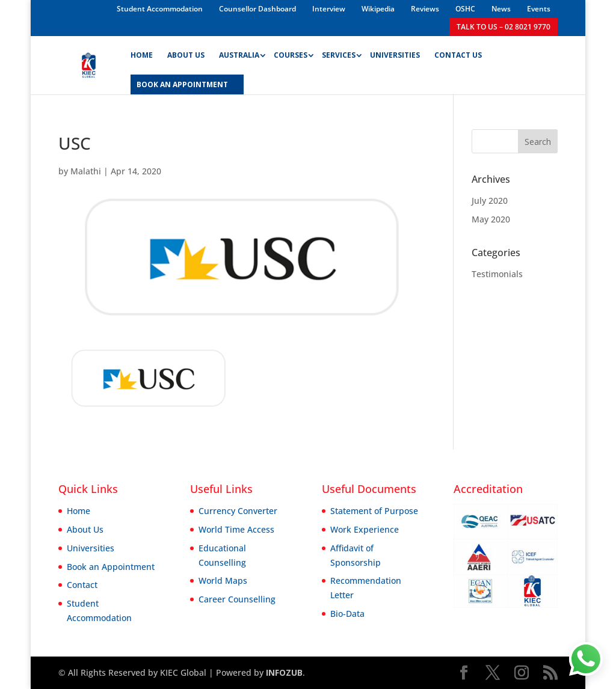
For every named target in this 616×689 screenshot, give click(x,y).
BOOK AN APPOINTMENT (182, 85)
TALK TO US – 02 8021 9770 (504, 27)
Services (339, 56)
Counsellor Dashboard (257, 9)
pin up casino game (104, 0)
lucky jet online (96, 0)
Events (539, 9)
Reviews (425, 9)
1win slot (75, 0)
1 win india (78, 0)
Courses (291, 56)
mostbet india (57, 0)
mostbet (7, 0)
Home (142, 56)
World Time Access (236, 529)
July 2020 (490, 201)
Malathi (86, 171)
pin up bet (33, 0)
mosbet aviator (88, 0)
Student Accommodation (160, 9)
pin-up (139, 0)
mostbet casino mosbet (66, 0)
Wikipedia (378, 9)
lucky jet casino (116, 0)
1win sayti (113, 0)
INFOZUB (283, 672)
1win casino (120, 0)
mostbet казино (83, 0)
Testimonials (497, 274)
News (501, 9)
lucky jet (12, 0)
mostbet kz (128, 0)
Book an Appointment (111, 567)
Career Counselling (237, 599)
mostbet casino (20, 0)
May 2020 (491, 219)
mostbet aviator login (40, 0)
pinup (30, 0)
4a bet (150, 0)
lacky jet (147, 0)
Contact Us (458, 56)
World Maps (223, 580)
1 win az (16, 0)
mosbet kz (2, 0)
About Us (186, 56)
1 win (36, 0)
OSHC (465, 9)
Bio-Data (347, 614)
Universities (395, 56)
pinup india (136, 0)
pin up (4, 0)
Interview (329, 9)
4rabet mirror (142, 0)
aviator (54, 0)
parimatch (61, 0)
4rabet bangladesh (25, 0)
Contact (82, 585)
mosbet (132, 0)
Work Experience (365, 529)
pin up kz (9, 0)
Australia (239, 56)
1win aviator (45, 0)
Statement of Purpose (374, 511)
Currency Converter (238, 511)
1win (14, 0)
